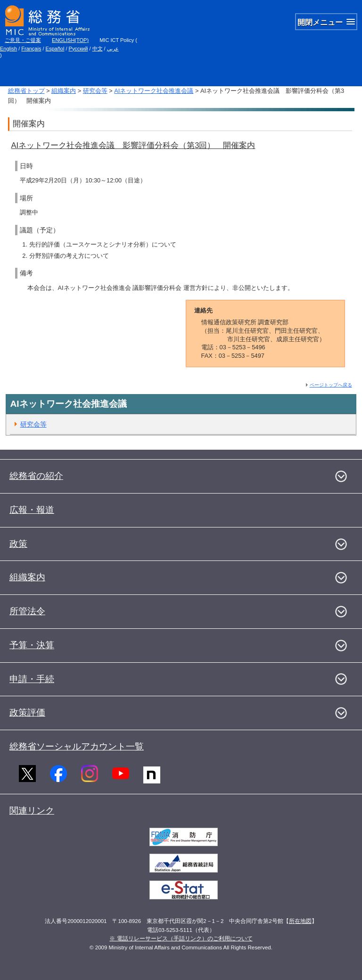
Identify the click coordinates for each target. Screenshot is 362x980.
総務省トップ (26, 91)
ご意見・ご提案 (23, 40)
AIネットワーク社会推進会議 (154, 91)
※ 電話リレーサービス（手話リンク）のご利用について (181, 939)
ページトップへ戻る (331, 385)
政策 (18, 544)
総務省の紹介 (36, 476)
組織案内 (64, 91)
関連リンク (32, 811)
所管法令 (27, 611)
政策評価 (27, 712)
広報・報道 (32, 510)
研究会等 (95, 91)
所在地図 (300, 921)
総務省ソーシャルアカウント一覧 (77, 746)
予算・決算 (32, 645)
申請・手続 (32, 679)
